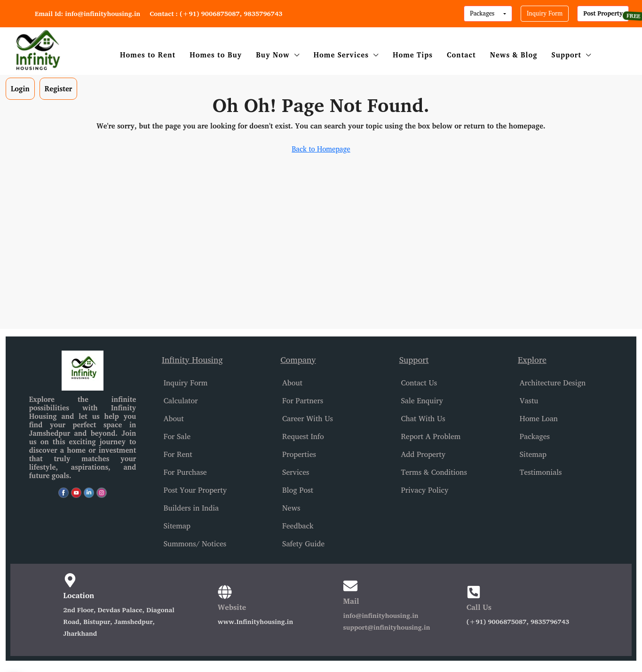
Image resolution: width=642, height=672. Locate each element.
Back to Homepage (321, 149)
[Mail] (350, 586)
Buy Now (273, 55)
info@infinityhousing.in (381, 615)
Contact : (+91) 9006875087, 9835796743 (216, 13)
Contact (461, 55)
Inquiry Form (545, 13)
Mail (351, 601)
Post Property (603, 13)
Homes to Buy (216, 55)
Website (232, 607)
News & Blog (514, 55)
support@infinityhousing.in (387, 627)
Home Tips (413, 55)
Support (567, 55)
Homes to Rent (148, 55)
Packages (483, 13)
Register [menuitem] (59, 89)
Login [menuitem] (20, 89)
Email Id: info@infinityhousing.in (87, 13)
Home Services (341, 55)
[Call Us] (474, 592)
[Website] (225, 592)
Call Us (479, 607)
